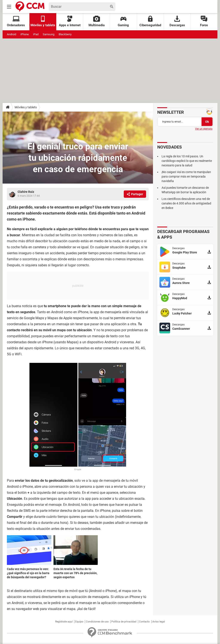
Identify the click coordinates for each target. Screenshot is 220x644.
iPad (36, 34)
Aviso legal (159, 622)
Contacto (144, 622)
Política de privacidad (124, 622)
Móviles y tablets (26, 107)
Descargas (177, 21)
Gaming (123, 21)
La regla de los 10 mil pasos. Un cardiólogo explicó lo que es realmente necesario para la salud (187, 161)
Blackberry (65, 34)
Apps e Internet (70, 21)
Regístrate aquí (64, 622)
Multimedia (97, 21)
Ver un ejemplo (204, 129)
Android (11, 34)
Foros (204, 21)
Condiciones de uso (97, 622)
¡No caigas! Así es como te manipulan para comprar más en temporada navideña (186, 176)
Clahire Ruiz (26, 192)
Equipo (79, 622)
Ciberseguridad (150, 21)
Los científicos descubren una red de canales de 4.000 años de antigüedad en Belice (186, 203)
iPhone (25, 34)
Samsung (49, 34)
